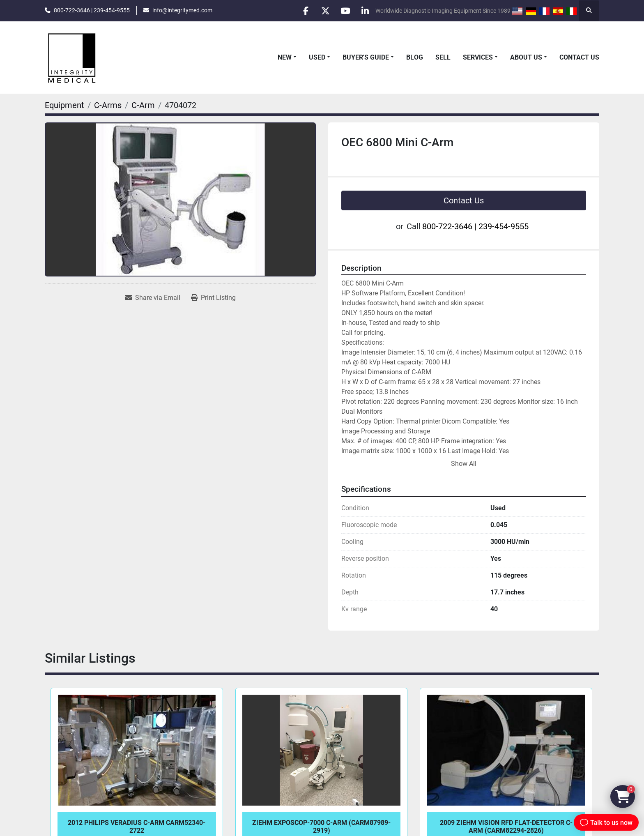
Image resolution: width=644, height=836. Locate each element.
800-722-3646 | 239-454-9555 (92, 10)
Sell (443, 57)
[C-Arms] (108, 105)
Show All (464, 464)
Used (317, 57)
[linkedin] (365, 11)
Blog (415, 57)
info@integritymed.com (182, 10)
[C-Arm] (143, 105)
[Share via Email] (153, 298)
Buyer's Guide (366, 57)
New (285, 57)
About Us (526, 57)
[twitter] (323, 11)
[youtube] (344, 11)
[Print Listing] (213, 298)
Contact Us (579, 57)
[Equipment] (64, 105)
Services (478, 57)
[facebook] (302, 11)
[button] (287, 58)
